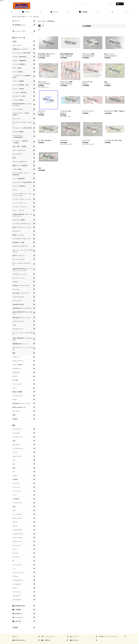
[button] (112, 12)
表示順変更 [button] (87, 26)
